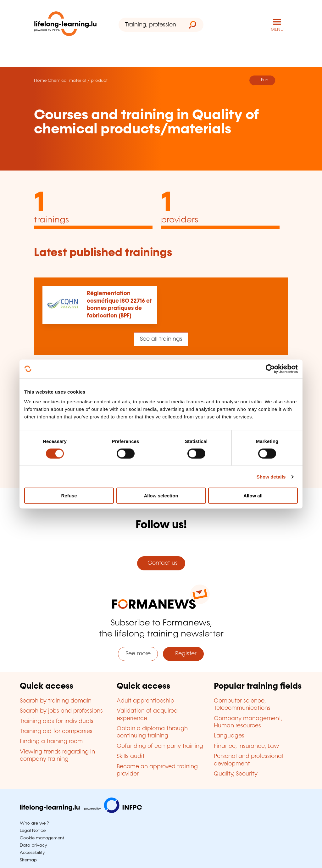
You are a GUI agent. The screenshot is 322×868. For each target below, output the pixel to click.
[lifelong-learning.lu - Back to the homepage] (65, 25)
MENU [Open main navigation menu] (277, 30)
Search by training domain (56, 701)
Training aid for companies (56, 731)
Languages (229, 736)
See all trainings (161, 339)
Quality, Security (236, 774)
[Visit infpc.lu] (81, 811)
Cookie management (42, 838)
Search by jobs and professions (61, 711)
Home (40, 81)
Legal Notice (33, 831)
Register (183, 654)
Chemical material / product (78, 81)
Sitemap (28, 860)
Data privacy (33, 845)
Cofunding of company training (160, 746)
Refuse (69, 496)
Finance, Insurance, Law (247, 746)
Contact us (161, 563)
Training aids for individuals (57, 721)
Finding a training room (51, 742)
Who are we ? (34, 823)
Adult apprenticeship (145, 701)
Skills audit (131, 756)
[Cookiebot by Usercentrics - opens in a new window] (270, 369)
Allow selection (161, 496)
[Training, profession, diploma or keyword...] (150, 25)
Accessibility (32, 853)
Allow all (253, 496)
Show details (271, 476)
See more (138, 654)
